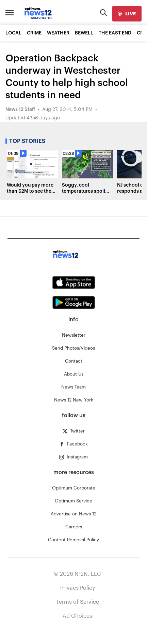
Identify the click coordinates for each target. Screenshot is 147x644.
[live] (127, 14)
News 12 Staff (20, 109)
